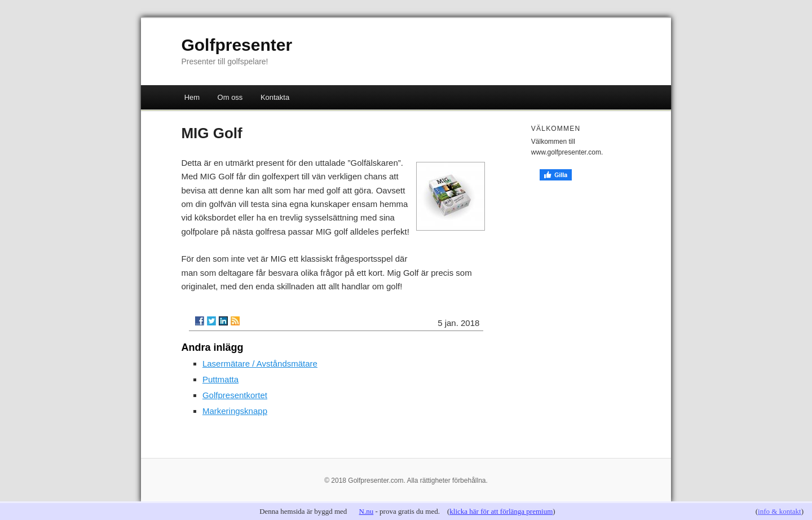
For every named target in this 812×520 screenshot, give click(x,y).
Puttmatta (220, 379)
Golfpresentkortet (235, 395)
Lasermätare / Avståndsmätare (260, 363)
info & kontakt (780, 511)
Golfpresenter (237, 45)
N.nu (367, 511)
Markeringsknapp (235, 411)
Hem (192, 97)
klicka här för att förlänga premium (501, 511)
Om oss (230, 97)
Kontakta (275, 97)
